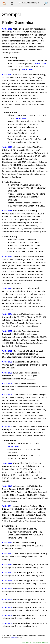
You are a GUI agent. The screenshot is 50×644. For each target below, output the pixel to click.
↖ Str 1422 (7, 256)
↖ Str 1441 (7, 426)
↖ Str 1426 (7, 351)
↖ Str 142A (8, 384)
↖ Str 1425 (7, 331)
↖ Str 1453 (7, 580)
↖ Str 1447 (7, 554)
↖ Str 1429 (7, 373)
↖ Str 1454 (7, 588)
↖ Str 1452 (7, 572)
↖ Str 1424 (7, 314)
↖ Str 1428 (7, 362)
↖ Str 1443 (7, 486)
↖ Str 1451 (7, 565)
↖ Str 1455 (7, 599)
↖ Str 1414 (7, 211)
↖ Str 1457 (7, 615)
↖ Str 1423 (7, 288)
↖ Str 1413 (7, 147)
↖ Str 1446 (7, 543)
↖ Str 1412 (7, 75)
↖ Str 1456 (7, 607)
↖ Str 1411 (7, 29)
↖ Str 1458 (7, 623)
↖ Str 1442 (7, 463)
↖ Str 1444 (7, 506)
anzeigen (14, 638)
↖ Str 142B (8, 395)
